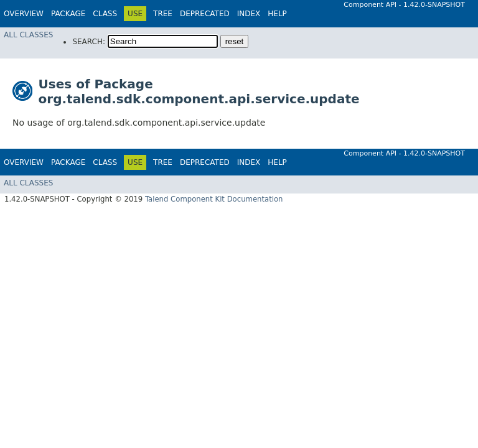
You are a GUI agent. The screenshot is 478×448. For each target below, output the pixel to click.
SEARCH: (89, 42)
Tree (163, 14)
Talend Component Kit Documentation (214, 199)
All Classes (28, 35)
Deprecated (205, 14)
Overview (24, 14)
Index (249, 14)
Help (277, 14)
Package (68, 14)
